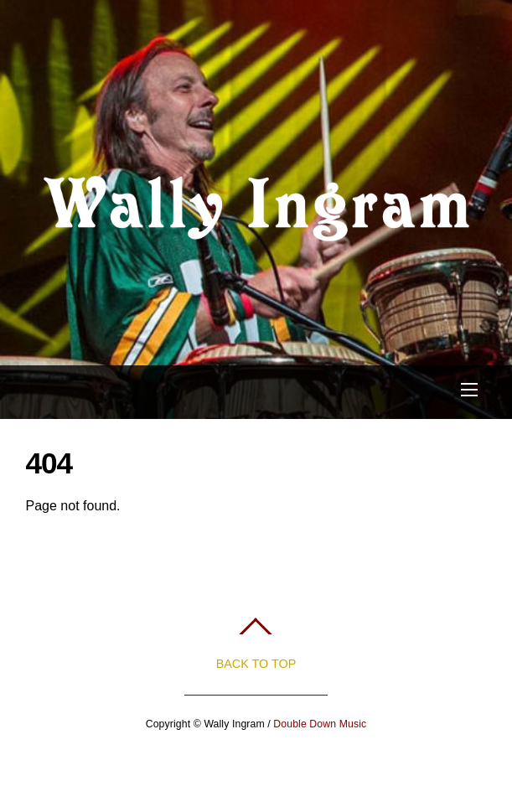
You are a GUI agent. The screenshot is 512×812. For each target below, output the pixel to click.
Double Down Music (320, 724)
